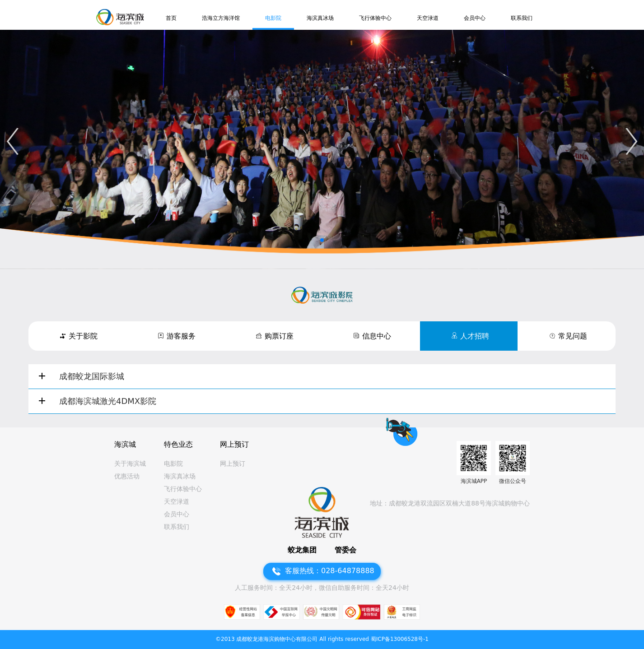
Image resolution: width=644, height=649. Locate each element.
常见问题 (573, 336)
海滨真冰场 (320, 18)
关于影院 (83, 336)
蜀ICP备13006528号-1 (400, 639)
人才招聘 (475, 336)
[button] (12, 141)
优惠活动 (127, 476)
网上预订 (233, 464)
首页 (171, 18)
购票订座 (279, 336)
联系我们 (522, 18)
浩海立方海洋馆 (221, 18)
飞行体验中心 (375, 18)
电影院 (273, 18)
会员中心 (475, 18)
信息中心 (377, 336)
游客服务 (181, 336)
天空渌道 (428, 18)
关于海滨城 (130, 464)
